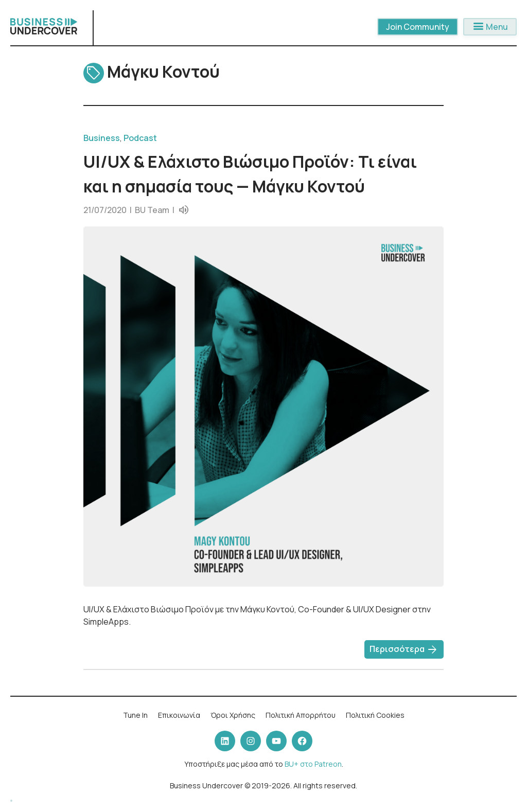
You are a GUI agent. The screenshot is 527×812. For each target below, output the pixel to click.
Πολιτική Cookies (375, 715)
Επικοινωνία (179, 715)
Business (102, 138)
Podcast (140, 138)
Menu (490, 27)
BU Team (152, 210)
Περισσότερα (404, 650)
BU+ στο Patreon (313, 764)
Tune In (135, 715)
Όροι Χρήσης (233, 715)
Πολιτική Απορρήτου (301, 715)
